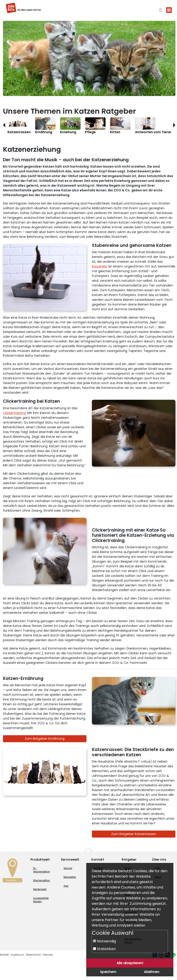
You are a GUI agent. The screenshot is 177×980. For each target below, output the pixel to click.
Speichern (108, 972)
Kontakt (4, 955)
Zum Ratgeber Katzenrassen (134, 834)
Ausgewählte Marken (41, 900)
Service (68, 868)
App (66, 886)
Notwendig (104, 941)
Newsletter (70, 877)
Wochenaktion (42, 880)
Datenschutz (33, 955)
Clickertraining (14, 413)
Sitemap (48, 955)
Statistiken (104, 949)
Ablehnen (152, 972)
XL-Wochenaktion (42, 870)
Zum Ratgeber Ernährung (45, 739)
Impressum (17, 955)
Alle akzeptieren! (130, 963)
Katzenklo (100, 266)
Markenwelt (40, 889)
